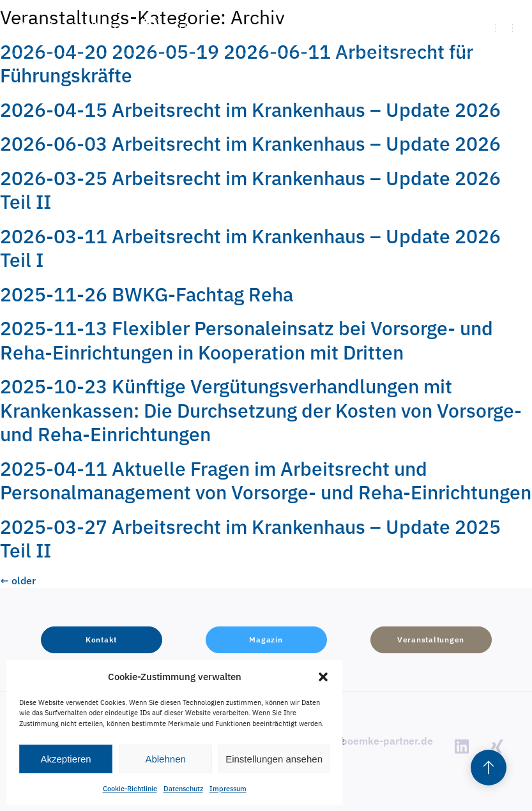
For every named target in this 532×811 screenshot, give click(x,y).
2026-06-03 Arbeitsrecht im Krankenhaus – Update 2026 (250, 143)
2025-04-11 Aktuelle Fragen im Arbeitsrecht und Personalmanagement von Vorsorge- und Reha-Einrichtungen (266, 481)
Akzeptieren (65, 759)
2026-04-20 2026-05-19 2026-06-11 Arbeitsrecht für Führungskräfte (237, 64)
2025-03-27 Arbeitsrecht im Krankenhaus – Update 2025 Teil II (250, 539)
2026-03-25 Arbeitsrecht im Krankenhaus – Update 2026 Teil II (250, 190)
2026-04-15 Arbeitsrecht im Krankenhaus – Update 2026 (250, 110)
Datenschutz (183, 789)
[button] (323, 677)
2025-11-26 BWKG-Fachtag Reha (147, 294)
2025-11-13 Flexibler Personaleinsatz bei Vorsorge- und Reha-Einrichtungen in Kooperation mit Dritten (247, 340)
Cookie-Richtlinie (130, 789)
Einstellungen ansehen (274, 759)
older (18, 580)
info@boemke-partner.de (374, 741)
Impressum (228, 789)
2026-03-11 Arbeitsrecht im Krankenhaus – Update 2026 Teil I (250, 248)
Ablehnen (165, 759)
